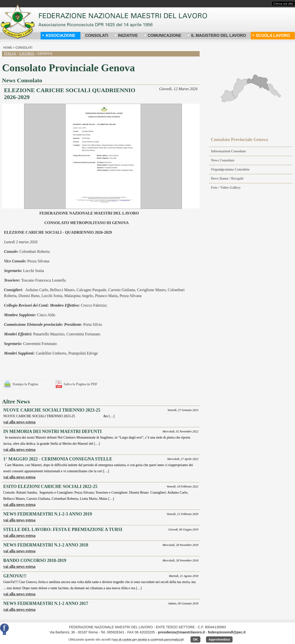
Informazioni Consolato (228, 151)
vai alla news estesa (19, 422)
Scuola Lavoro (271, 36)
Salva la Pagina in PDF (81, 384)
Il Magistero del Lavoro (217, 36)
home (8, 48)
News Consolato (223, 160)
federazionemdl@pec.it (227, 632)
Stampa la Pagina (25, 384)
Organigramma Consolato (230, 169)
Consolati (95, 36)
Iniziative (126, 36)
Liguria (27, 54)
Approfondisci (219, 639)
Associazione (59, 36)
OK (195, 639)
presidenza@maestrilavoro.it (181, 632)
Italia (10, 54)
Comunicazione (162, 36)
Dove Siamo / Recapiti (227, 179)
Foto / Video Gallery (226, 188)
